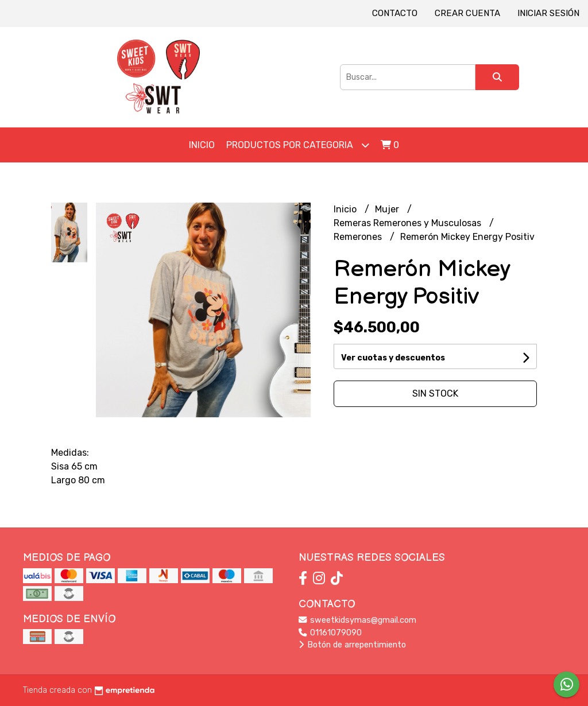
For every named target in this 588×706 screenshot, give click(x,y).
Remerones (359, 237)
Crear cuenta (467, 13)
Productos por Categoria (298, 145)
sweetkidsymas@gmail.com (357, 620)
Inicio (202, 145)
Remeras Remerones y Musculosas (409, 223)
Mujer (388, 209)
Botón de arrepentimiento (352, 645)
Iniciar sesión (548, 13)
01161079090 (330, 633)
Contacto (395, 13)
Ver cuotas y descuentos (393, 358)
